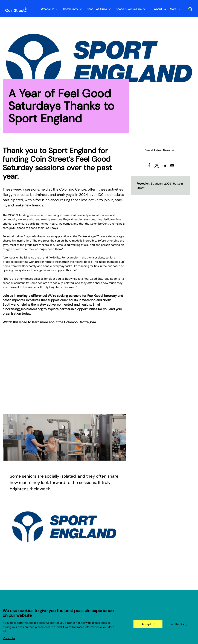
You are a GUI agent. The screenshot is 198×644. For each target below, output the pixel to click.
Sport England (72, 151)
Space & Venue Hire (129, 9)
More (173, 9)
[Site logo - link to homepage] (16, 9)
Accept (146, 624)
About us (160, 9)
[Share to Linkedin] (164, 165)
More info (9, 638)
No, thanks (177, 624)
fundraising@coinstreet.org (23, 309)
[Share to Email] (172, 165)
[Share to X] (157, 165)
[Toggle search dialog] (189, 9)
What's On (47, 9)
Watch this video (15, 322)
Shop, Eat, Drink (97, 9)
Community (70, 9)
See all (158, 150)
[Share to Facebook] (149, 165)
